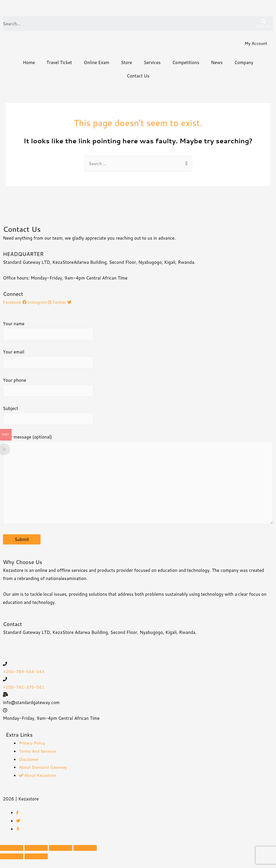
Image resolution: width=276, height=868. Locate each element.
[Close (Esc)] (12, 857)
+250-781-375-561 (25, 696)
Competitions (186, 63)
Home (29, 63)
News (217, 63)
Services (152, 63)
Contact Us (138, 76)
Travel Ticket (59, 63)
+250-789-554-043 (25, 680)
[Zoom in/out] (85, 857)
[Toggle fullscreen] (61, 857)
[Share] (36, 857)
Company (244, 63)
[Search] (263, 24)
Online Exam (96, 63)
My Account (255, 44)
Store (126, 63)
